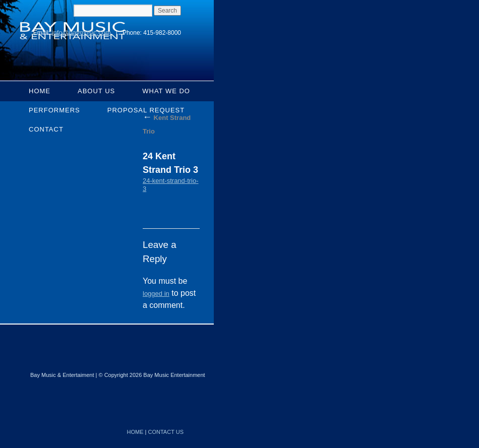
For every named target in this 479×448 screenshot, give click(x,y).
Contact (46, 129)
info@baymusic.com (81, 33)
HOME (135, 432)
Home (40, 91)
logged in (156, 294)
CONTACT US (166, 432)
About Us (96, 91)
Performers (54, 110)
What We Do (166, 91)
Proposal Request (146, 110)
